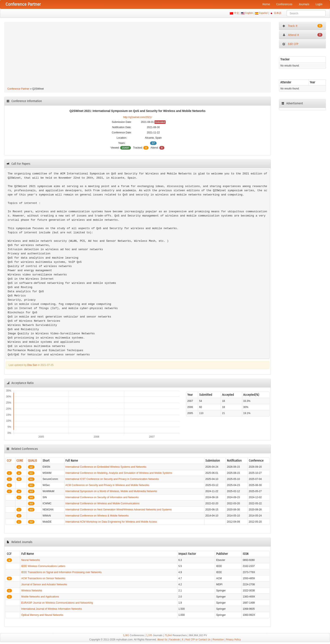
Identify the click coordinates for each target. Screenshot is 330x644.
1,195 (149, 635)
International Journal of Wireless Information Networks (52, 609)
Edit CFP (290, 44)
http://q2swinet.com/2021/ (138, 117)
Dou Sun (32, 365)
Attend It (302, 35)
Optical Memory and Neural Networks (42, 615)
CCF (9, 461)
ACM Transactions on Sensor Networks (43, 578)
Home (266, 4)
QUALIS (33, 461)
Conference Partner (18, 89)
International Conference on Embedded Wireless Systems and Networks (106, 467)
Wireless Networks (32, 591)
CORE (20, 461)
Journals (304, 4)
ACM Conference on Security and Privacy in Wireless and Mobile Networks (107, 485)
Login (319, 4)
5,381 (126, 635)
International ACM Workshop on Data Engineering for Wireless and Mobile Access (111, 522)
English (249, 13)
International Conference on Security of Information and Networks (102, 497)
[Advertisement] (137, 55)
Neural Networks (31, 560)
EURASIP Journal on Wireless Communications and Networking (57, 603)
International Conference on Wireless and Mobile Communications (102, 503)
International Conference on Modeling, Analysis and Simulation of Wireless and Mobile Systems (119, 473)
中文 (236, 13)
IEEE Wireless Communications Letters (43, 566)
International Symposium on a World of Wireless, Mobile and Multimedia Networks (111, 491)
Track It (302, 26)
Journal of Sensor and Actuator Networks (44, 584)
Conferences (284, 4)
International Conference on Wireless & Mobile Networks (97, 516)
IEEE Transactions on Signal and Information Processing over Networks (61, 572)
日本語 (278, 13)
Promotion (218, 640)
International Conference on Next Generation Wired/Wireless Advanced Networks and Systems (119, 510)
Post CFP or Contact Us (198, 640)
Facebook (174, 640)
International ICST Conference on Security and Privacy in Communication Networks (112, 479)
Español (263, 13)
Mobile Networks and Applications (40, 597)
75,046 (168, 635)
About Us (162, 640)
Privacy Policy (233, 640)
